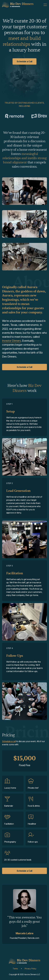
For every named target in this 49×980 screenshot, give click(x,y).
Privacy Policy (31, 969)
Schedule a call (9, 741)
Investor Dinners (11, 341)
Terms (15, 969)
